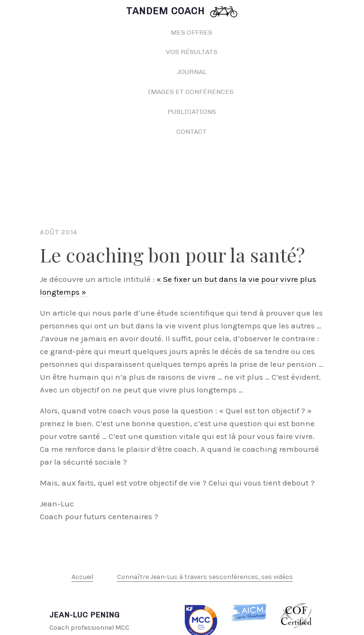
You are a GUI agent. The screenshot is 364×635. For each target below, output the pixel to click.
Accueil (82, 577)
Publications (192, 112)
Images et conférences (191, 92)
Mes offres (191, 33)
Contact (191, 132)
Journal (192, 72)
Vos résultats (192, 52)
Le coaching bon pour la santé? (172, 255)
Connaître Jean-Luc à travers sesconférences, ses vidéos (205, 577)
